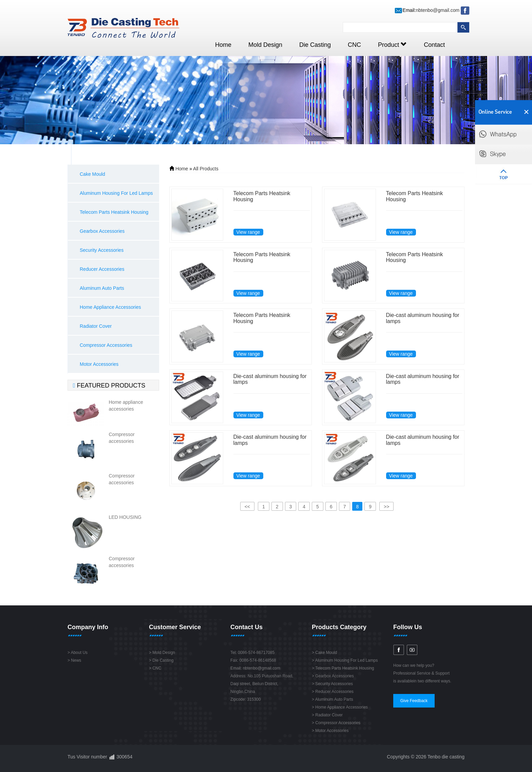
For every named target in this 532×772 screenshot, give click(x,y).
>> (386, 507)
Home (223, 45)
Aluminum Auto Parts (102, 288)
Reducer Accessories (102, 269)
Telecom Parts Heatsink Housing (114, 212)
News (76, 660)
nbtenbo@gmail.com (438, 10)
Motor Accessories (99, 364)
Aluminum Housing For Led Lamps (116, 193)
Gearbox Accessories (102, 231)
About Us (79, 653)
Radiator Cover (96, 326)
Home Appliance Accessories (110, 307)
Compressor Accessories (106, 345)
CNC (354, 45)
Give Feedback (414, 701)
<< (247, 507)
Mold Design (265, 45)
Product (392, 45)
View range (248, 232)
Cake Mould (92, 174)
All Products (206, 169)
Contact (434, 45)
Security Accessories (102, 250)
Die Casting (315, 45)
